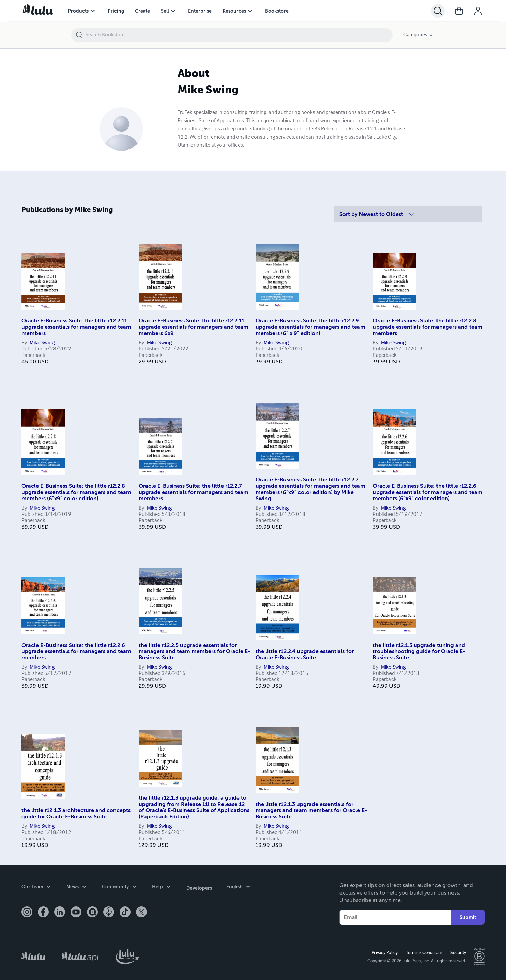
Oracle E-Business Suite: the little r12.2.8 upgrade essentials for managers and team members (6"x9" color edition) (76, 492)
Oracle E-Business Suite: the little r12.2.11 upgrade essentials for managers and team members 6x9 (194, 327)
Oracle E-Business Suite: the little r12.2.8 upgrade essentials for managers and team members (428, 327)
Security (458, 952)
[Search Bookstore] (239, 35)
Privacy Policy (384, 952)
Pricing (116, 11)
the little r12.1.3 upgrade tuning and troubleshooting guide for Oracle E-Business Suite (419, 652)
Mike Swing (42, 343)
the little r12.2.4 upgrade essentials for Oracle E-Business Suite (305, 654)
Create (142, 11)
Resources (234, 11)
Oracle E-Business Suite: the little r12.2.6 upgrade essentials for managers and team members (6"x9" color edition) (428, 492)
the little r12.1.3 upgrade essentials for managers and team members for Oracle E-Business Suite (311, 811)
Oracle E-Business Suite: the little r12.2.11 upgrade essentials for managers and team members (76, 327)
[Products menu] (93, 11)
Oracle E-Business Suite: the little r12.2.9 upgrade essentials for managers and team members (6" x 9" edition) (310, 327)
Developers (199, 887)
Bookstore (277, 11)
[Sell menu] (173, 11)
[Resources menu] (250, 11)
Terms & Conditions (424, 952)
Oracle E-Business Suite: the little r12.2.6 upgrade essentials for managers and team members (76, 652)
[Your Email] (395, 917)
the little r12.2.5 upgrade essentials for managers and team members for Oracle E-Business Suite (194, 652)
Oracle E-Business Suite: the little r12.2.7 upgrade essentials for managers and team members (194, 492)
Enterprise (200, 11)
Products (78, 11)
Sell (165, 11)
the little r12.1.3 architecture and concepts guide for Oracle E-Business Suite (76, 813)
